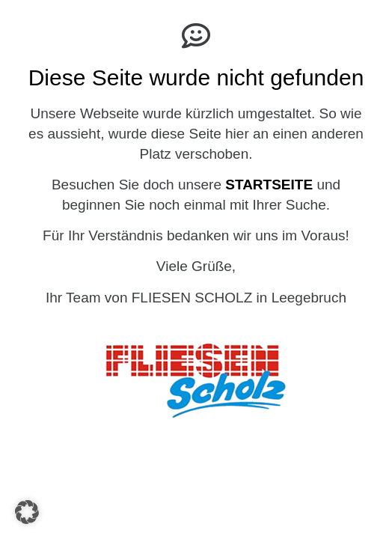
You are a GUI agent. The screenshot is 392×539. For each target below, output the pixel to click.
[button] (27, 512)
